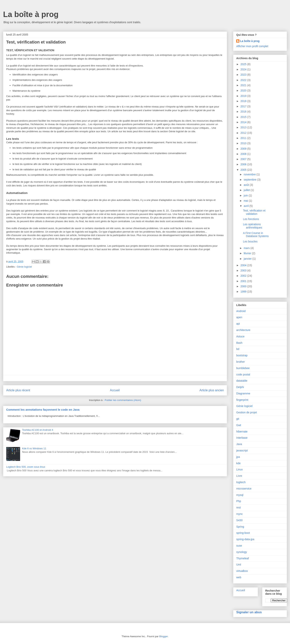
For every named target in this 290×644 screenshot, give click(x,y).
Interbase (242, 438)
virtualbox (242, 571)
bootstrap (242, 355)
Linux (239, 469)
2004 (244, 265)
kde (238, 463)
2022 (244, 80)
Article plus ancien (212, 390)
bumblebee (243, 368)
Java (239, 444)
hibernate (242, 432)
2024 (244, 69)
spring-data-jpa (245, 539)
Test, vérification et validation (254, 212)
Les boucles (250, 241)
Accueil (115, 390)
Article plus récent (18, 390)
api (238, 324)
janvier (248, 259)
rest (238, 508)
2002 (244, 276)
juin (246, 195)
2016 (244, 112)
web (239, 577)
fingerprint (242, 400)
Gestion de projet (247, 412)
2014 (244, 122)
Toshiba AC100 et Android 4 (38, 430)
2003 (244, 270)
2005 (244, 170)
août (247, 185)
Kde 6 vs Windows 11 (34, 448)
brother (241, 362)
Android (241, 311)
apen (239, 317)
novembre (250, 174)
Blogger (164, 636)
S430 (239, 520)
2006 (244, 164)
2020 (244, 90)
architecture (243, 330)
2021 (244, 85)
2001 (244, 281)
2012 (244, 133)
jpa (238, 457)
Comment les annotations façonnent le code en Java (43, 410)
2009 (244, 149)
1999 (244, 292)
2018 (244, 101)
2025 (244, 64)
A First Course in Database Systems (256, 235)
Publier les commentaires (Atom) (123, 400)
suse (239, 546)
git (238, 419)
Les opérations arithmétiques (253, 226)
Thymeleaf (243, 558)
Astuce (240, 336)
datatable (242, 381)
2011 (244, 138)
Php (239, 501)
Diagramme (243, 393)
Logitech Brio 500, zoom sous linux (26, 467)
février (248, 253)
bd (238, 349)
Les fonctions (251, 219)
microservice (244, 489)
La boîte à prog (31, 14)
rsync (239, 514)
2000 (244, 286)
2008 (244, 154)
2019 (244, 96)
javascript (242, 450)
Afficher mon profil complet (252, 46)
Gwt (239, 425)
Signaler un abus (249, 612)
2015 (244, 117)
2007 (244, 159)
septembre (250, 180)
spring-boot (243, 533)
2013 (244, 127)
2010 (244, 143)
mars (247, 248)
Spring (240, 527)
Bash (239, 343)
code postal (243, 374)
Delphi (240, 387)
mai (246, 201)
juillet (247, 190)
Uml (239, 565)
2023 (244, 75)
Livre (239, 476)
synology (242, 552)
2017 (244, 106)
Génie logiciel (24, 267)
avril (246, 206)
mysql (240, 495)
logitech (241, 482)
